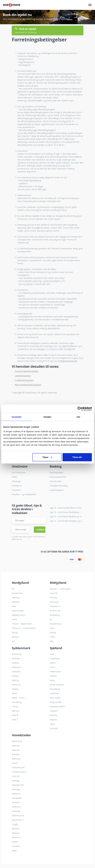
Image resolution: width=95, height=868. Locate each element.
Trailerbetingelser (24, 380)
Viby (51, 641)
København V (18, 820)
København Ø (18, 816)
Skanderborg (55, 624)
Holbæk (53, 676)
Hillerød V (16, 794)
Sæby (14, 619)
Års (13, 589)
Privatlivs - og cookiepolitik (24, 494)
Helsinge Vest (18, 785)
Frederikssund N (19, 772)
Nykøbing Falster (57, 706)
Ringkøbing (55, 615)
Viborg (15, 632)
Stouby (53, 632)
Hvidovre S (17, 807)
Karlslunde (54, 693)
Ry (51, 619)
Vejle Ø (15, 715)
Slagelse (53, 720)
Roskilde (53, 715)
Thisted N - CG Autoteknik (24, 628)
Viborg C (16, 637)
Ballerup (16, 746)
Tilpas (47, 457)
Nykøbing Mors (19, 615)
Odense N (16, 685)
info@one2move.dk (68, 361)
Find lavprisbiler (57, 473)
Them (52, 637)
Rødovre (16, 833)
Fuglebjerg (54, 658)
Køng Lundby (56, 702)
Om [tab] (78, 417)
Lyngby (15, 824)
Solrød (15, 842)
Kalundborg (55, 689)
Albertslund (17, 741)
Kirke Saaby (55, 698)
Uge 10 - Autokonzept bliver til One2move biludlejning (67, 508)
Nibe (14, 606)
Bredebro (16, 658)
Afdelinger (16, 481)
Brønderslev (17, 593)
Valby (14, 850)
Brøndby (16, 754)
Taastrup (16, 846)
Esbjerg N (16, 667)
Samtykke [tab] (17, 417)
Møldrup (16, 602)
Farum (15, 763)
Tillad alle (77, 457)
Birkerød (16, 750)
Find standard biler (58, 477)
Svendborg (17, 702)
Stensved (54, 728)
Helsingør (16, 789)
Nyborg (15, 680)
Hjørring (15, 598)
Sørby (52, 724)
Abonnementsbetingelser (28, 385)
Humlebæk (17, 798)
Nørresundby (18, 611)
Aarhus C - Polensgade (60, 589)
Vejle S (15, 720)
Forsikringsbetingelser (27, 371)
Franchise (16, 490)
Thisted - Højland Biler (22, 624)
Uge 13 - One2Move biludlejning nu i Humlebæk (67, 517)
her (45, 189)
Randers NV (55, 611)
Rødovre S (16, 837)
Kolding (15, 676)
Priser (14, 477)
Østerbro (16, 829)
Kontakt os (17, 486)
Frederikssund (18, 767)
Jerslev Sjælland (57, 685)
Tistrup (15, 706)
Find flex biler (56, 481)
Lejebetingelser (23, 376)
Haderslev (16, 672)
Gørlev (53, 663)
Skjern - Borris (18, 698)
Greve (52, 667)
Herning (53, 598)
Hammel (54, 593)
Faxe (52, 654)
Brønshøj (16, 759)
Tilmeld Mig (41, 530)
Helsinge (16, 781)
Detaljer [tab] (48, 417)
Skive (52, 628)
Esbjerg (15, 663)
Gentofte (16, 776)
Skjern (15, 693)
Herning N (54, 602)
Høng (52, 680)
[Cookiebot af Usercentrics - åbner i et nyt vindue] (79, 409)
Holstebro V (55, 606)
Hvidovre (16, 802)
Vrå (13, 641)
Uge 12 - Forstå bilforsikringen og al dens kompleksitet (67, 521)
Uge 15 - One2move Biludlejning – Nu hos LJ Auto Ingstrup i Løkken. (67, 512)
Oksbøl (15, 689)
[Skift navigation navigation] (90, 5)
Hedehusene (55, 672)
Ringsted (54, 711)
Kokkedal (16, 811)
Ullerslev (16, 711)
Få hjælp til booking (59, 486)
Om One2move (19, 473)
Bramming (17, 654)
